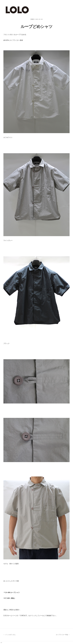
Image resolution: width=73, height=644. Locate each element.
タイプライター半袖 (62, 635)
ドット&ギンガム (10, 635)
